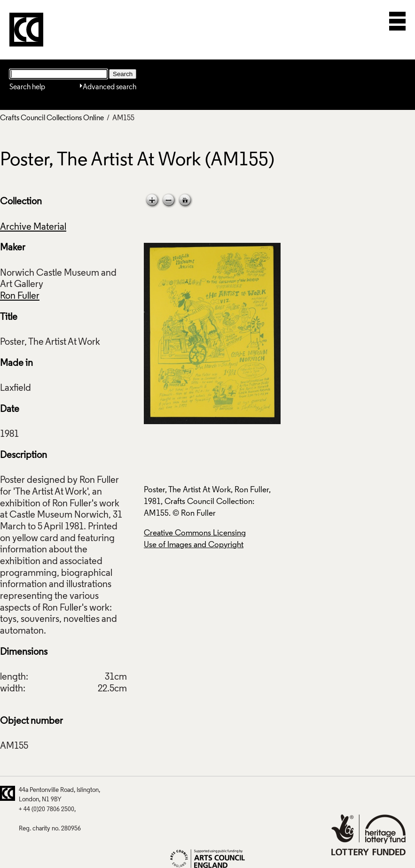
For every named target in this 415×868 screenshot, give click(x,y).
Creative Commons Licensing (195, 533)
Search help (27, 87)
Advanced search (110, 87)
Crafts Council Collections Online (52, 118)
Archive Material (33, 227)
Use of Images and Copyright (194, 545)
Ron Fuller (20, 296)
